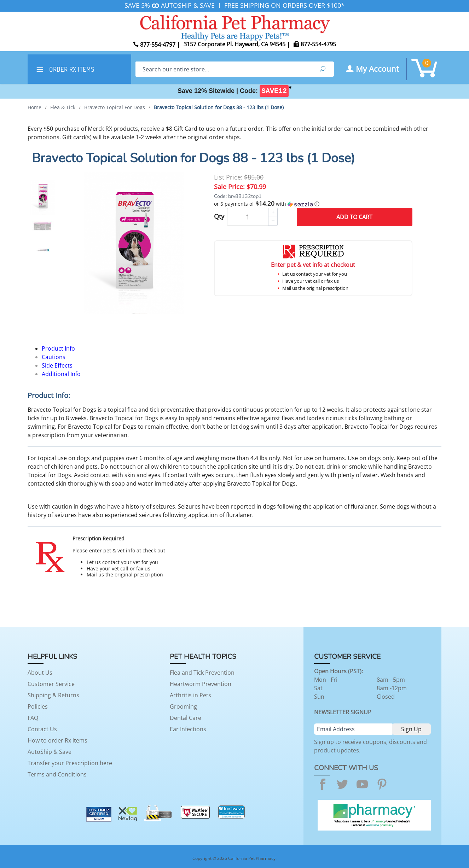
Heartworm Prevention (201, 684)
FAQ (33, 718)
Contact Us (42, 729)
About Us (40, 673)
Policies (38, 706)
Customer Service (51, 684)
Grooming (183, 706)
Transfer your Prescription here (70, 763)
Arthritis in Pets (190, 695)
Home (34, 107)
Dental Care (186, 718)
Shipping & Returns (53, 695)
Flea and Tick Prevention (202, 673)
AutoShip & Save (50, 752)
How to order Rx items (57, 740)
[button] (313, 204)
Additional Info (61, 374)
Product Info (58, 348)
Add (354, 217)
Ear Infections (188, 729)
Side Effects (57, 365)
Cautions (54, 357)
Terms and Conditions (57, 774)
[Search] (223, 69)
